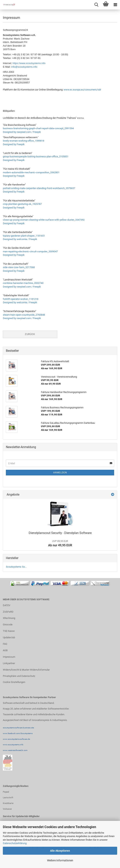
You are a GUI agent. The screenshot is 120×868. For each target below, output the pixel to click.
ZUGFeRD (8, 612)
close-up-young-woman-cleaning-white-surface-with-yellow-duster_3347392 (44, 220)
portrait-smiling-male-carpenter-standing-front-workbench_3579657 (39, 188)
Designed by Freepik (14, 144)
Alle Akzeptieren (60, 851)
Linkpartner (9, 663)
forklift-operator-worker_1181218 (21, 299)
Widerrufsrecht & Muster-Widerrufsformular (26, 670)
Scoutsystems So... (16, 567)
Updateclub (9, 637)
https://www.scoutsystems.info (29, 63)
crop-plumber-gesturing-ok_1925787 (22, 204)
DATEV (7, 605)
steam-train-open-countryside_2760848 (24, 315)
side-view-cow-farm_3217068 (19, 267)
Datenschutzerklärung (15, 843)
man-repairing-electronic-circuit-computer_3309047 (30, 251)
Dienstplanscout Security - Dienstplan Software (60, 533)
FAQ (5, 644)
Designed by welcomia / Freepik (20, 239)
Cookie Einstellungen (14, 682)
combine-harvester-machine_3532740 (23, 283)
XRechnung (9, 618)
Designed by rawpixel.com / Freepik (22, 132)
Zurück (30, 334)
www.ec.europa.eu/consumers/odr (82, 90)
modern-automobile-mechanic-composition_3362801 (31, 172)
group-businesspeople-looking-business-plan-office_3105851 (36, 156)
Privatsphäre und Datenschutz (19, 676)
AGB (5, 650)
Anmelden (60, 473)
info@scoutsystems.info (24, 67)
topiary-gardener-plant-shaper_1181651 (24, 236)
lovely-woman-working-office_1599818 (24, 141)
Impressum (9, 657)
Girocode (8, 624)
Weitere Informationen (60, 860)
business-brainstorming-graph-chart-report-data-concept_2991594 (38, 128)
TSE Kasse (9, 631)
